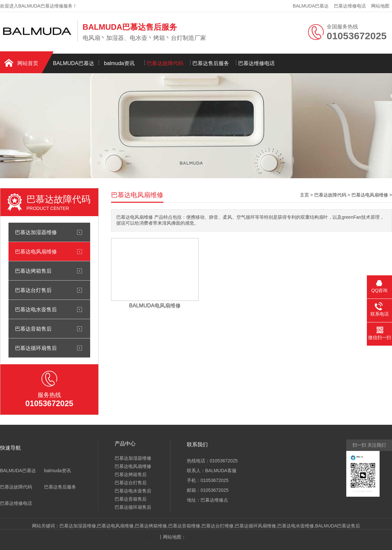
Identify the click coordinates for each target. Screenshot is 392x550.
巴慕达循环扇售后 (36, 348)
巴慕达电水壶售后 (36, 309)
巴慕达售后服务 (211, 63)
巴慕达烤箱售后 (33, 271)
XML (192, 537)
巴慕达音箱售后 (33, 329)
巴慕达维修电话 (350, 6)
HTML (246, 537)
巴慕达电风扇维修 (36, 251)
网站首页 (28, 63)
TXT (213, 537)
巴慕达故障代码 (165, 63)
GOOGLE (228, 537)
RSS (202, 537)
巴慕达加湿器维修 (36, 232)
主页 (304, 195)
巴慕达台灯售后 (33, 290)
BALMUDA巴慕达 (311, 6)
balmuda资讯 (119, 63)
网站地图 (380, 6)
